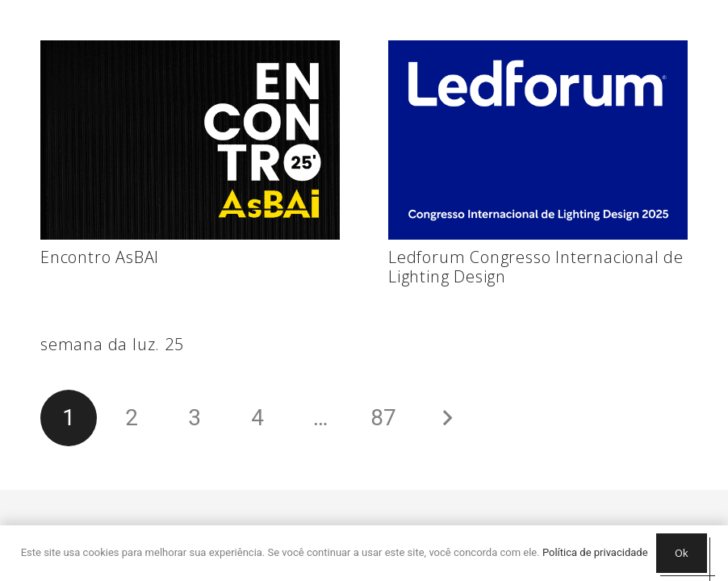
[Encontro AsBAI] (190, 140)
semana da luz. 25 (112, 344)
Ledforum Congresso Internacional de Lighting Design (536, 267)
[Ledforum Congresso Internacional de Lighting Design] (538, 140)
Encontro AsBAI (100, 257)
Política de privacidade (595, 552)
